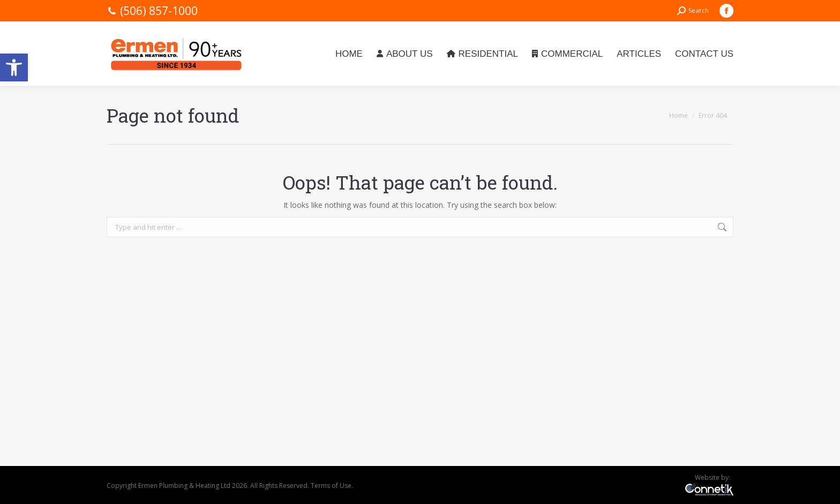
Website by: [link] (714, 477)
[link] (14, 67)
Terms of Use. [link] (332, 486)
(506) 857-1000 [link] (159, 11)
